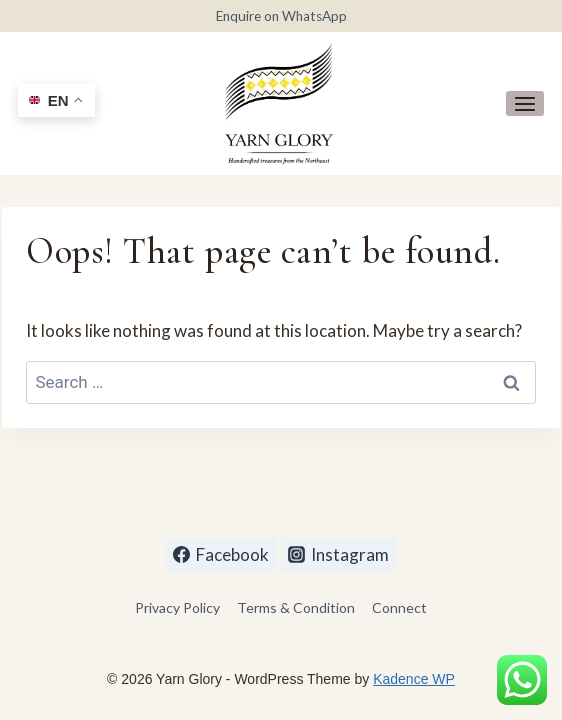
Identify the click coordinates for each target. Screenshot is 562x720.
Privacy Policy (177, 607)
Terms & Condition (296, 607)
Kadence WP (414, 679)
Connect (399, 607)
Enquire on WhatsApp (281, 16)
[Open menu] (525, 103)
